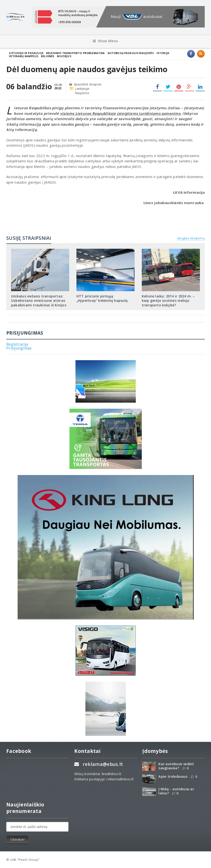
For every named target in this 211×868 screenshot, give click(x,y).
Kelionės (48, 56)
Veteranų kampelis (24, 56)
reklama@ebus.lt (103, 764)
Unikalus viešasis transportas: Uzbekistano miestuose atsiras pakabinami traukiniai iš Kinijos (39, 301)
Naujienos (82, 93)
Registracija (17, 344)
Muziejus (64, 56)
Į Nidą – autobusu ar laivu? (176, 791)
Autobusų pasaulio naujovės (131, 53)
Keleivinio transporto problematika (75, 53)
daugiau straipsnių (191, 238)
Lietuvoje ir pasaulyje (26, 53)
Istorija (163, 53)
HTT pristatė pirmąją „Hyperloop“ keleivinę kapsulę (102, 299)
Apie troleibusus (173, 776)
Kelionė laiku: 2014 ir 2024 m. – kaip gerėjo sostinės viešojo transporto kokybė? (168, 301)
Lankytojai (82, 89)
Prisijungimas (19, 348)
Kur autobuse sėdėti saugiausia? (176, 766)
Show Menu (105, 41)
